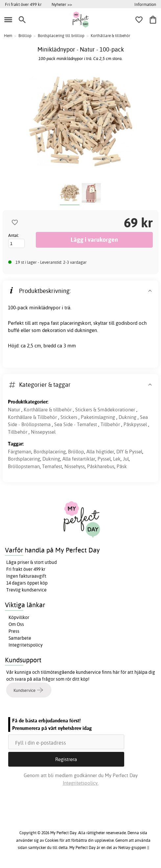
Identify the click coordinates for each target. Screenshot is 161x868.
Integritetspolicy (26, 645)
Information (145, 4)
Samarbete (20, 638)
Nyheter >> (62, 4)
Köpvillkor (19, 617)
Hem (8, 36)
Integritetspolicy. (81, 783)
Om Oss (16, 624)
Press (14, 631)
